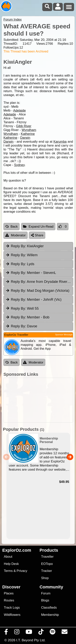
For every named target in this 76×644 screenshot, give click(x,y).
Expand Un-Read (38, 227)
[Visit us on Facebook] (6, 633)
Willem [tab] (22, 255)
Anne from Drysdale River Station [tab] (39, 282)
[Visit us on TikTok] (41, 633)
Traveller (47, 557)
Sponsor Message (64, 335)
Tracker (47, 571)
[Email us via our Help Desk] (65, 633)
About (8, 557)
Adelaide (20, 111)
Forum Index (13, 20)
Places (9, 593)
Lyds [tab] (20, 264)
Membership (50, 615)
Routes (9, 600)
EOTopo (47, 564)
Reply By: (19, 246)
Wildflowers (12, 615)
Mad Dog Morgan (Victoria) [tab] (37, 291)
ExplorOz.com (17, 550)
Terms (8, 571)
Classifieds (49, 608)
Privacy (22, 571)
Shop (45, 578)
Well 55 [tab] (22, 308)
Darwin (25, 138)
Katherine (28, 134)
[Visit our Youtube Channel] (29, 633)
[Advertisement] (40, 400)
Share (37, 235)
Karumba (60, 142)
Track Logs (12, 608)
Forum (46, 593)
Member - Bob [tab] (27, 317)
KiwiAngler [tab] (25, 246)
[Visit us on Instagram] (17, 633)
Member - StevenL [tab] (31, 273)
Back (11, 227)
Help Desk (11, 564)
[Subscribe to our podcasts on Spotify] (53, 633)
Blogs (45, 600)
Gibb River (24, 126)
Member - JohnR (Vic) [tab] (34, 300)
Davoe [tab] (21, 326)
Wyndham (29, 130)
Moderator (15, 235)
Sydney (19, 165)
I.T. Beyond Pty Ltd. (31, 640)
